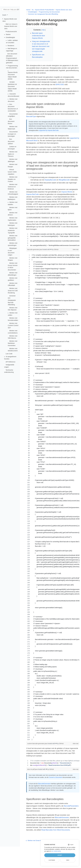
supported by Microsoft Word (37, 146)
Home (28, 10)
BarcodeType (49, 121)
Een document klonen (11, 121)
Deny (68, 860)
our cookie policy (56, 851)
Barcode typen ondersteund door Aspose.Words (38, 36)
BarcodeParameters (33, 823)
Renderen (11, 46)
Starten (8, 34)
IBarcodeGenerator (44, 796)
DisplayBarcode (57, 185)
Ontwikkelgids (10, 37)
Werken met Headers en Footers (13, 179)
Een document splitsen (11, 141)
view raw (71, 259)
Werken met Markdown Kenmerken (13, 343)
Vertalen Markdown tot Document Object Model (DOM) (12, 86)
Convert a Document (55, 787)
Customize (52, 860)
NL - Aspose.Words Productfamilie (43, 10)
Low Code (9, 354)
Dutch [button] (5, 15)
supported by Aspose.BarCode (49, 135)
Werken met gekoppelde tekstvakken (13, 238)
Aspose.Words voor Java (63, 10)
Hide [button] (42, 30)
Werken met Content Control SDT (13, 325)
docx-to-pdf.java (32, 779)
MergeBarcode (36, 187)
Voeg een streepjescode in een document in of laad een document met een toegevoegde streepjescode (40, 48)
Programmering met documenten (49, 12)
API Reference (11, 362)
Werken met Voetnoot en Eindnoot (13, 187)
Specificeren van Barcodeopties (38, 58)
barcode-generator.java (35, 259)
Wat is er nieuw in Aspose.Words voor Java (11, 26)
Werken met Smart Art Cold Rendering (13, 291)
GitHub (56, 259)
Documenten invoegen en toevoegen (13, 134)
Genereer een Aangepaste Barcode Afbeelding (12, 300)
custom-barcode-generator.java (37, 753)
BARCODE (69, 87)
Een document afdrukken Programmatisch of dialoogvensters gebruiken (12, 58)
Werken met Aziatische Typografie (13, 230)
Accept (60, 855)
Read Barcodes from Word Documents (40, 847)
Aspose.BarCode (46, 202)
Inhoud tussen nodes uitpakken (12, 172)
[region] (51, 250)
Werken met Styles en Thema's (13, 154)
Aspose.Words (31, 202)
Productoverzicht (11, 31)
